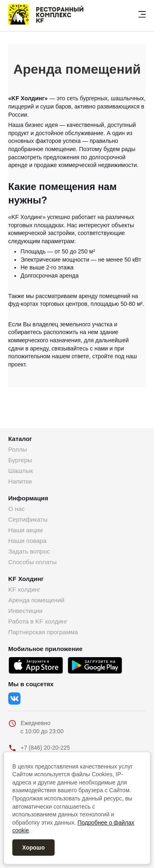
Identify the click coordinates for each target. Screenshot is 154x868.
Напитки (20, 481)
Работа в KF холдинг (38, 621)
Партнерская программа (43, 632)
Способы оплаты (32, 562)
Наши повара (27, 541)
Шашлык (21, 471)
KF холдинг (24, 589)
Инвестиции (25, 611)
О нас (16, 509)
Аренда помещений (36, 600)
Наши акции (25, 530)
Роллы (18, 449)
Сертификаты (28, 519)
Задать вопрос (29, 551)
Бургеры (20, 460)
